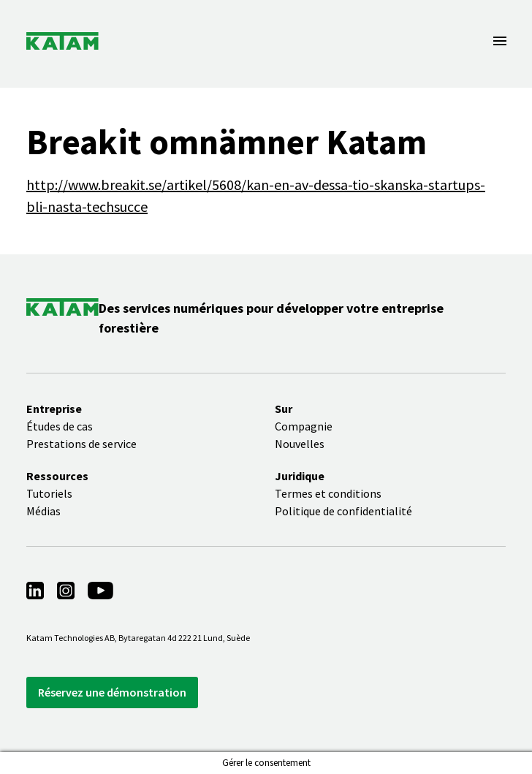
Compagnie (304, 426)
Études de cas (60, 426)
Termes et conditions (328, 493)
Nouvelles (300, 444)
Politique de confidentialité (343, 511)
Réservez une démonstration (112, 692)
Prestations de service (81, 444)
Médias (43, 511)
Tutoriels (49, 493)
